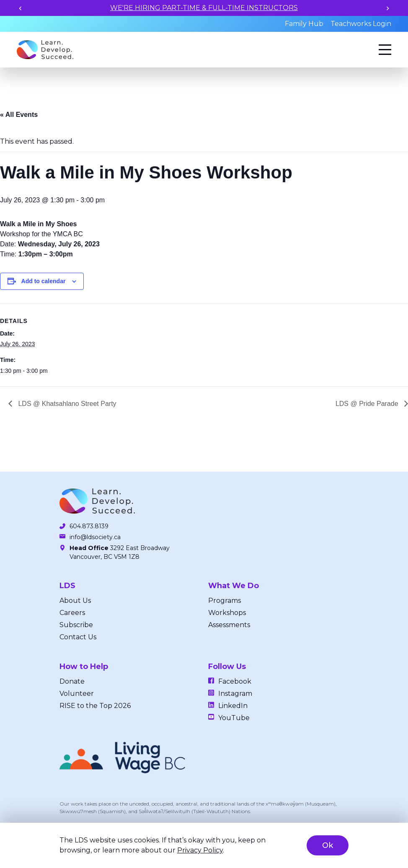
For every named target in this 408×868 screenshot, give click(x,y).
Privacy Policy (200, 850)
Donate (72, 681)
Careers (72, 613)
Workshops (227, 613)
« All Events (19, 115)
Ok (328, 845)
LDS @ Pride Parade (368, 404)
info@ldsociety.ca (95, 537)
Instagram (235, 694)
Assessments (229, 625)
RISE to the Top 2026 (95, 706)
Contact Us (78, 637)
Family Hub (304, 24)
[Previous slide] (20, 8)
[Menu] (385, 50)
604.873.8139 (89, 526)
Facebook (235, 681)
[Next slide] (388, 8)
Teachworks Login (361, 24)
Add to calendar (44, 281)
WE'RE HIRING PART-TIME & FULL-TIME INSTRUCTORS (204, 8)
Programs (225, 601)
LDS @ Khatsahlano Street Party (66, 404)
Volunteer (77, 694)
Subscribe (76, 625)
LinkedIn (233, 706)
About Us (75, 601)
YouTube (234, 718)
